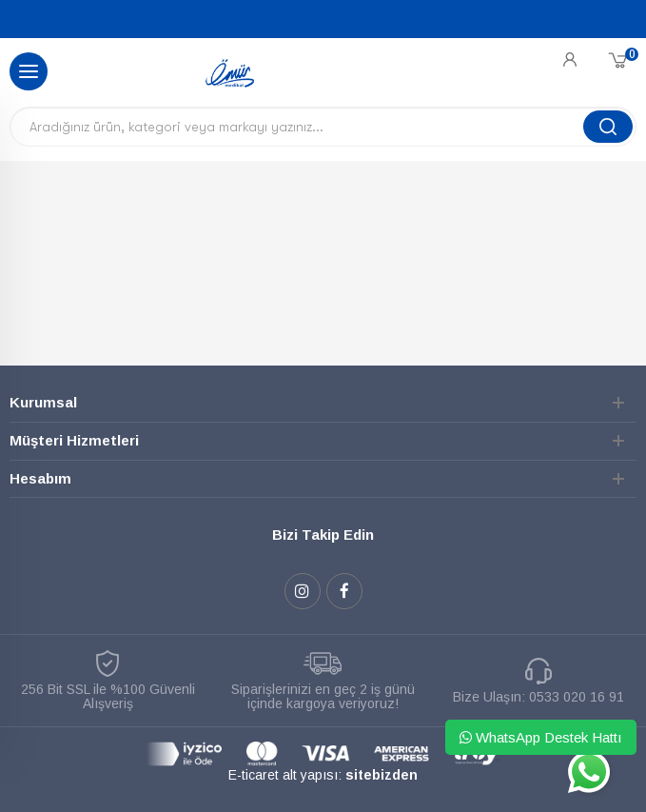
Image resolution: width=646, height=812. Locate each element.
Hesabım (40, 478)
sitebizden (382, 775)
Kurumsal (43, 402)
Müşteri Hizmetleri (74, 440)
